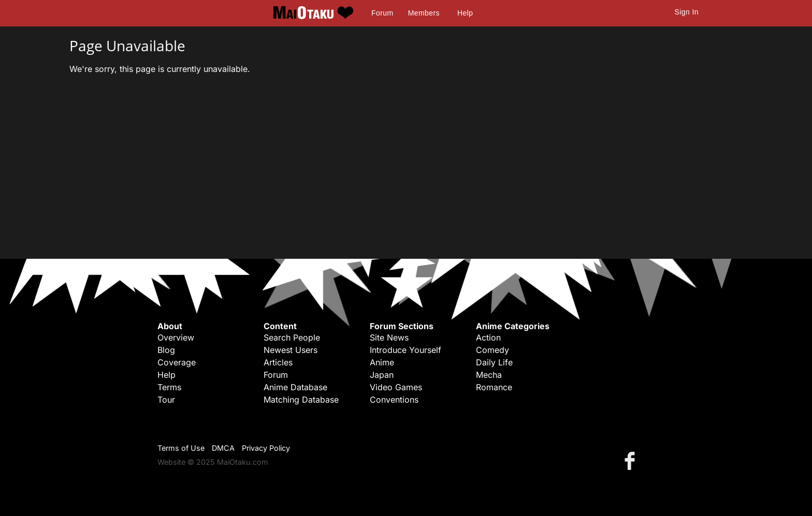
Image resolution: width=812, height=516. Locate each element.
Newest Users (291, 350)
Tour (166, 400)
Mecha (489, 375)
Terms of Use (181, 448)
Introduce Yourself (405, 350)
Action (488, 337)
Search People (292, 337)
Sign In (687, 12)
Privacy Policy (266, 448)
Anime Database (295, 387)
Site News (389, 337)
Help (465, 13)
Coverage (177, 362)
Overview (176, 337)
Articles (278, 362)
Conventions (394, 400)
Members (424, 13)
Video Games (396, 387)
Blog (166, 350)
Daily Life (494, 362)
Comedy (492, 350)
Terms (169, 387)
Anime (382, 362)
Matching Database (301, 400)
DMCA (223, 448)
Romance (494, 387)
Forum (382, 13)
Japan (382, 375)
